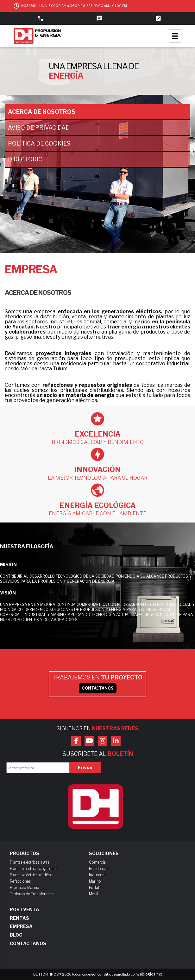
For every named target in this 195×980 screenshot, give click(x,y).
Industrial (97, 875)
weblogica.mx (149, 974)
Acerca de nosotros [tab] (42, 112)
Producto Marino (25, 888)
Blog (16, 935)
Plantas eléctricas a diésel (32, 875)
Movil (94, 894)
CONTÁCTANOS (98, 688)
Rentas (19, 918)
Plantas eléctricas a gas (30, 862)
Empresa (21, 926)
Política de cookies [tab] (39, 143)
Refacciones (20, 881)
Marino (95, 881)
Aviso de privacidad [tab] (39, 128)
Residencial (99, 869)
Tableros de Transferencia (32, 894)
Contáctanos (28, 944)
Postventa (25, 910)
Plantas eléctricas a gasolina (34, 869)
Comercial (98, 862)
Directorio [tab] (25, 159)
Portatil (95, 888)
